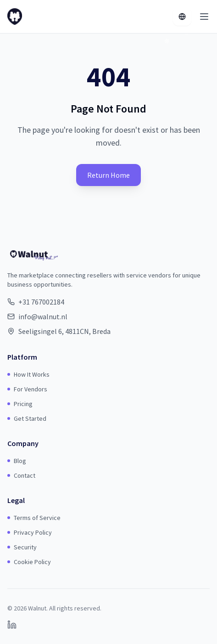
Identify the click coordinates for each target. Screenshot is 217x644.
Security (22, 547)
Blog (17, 461)
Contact (21, 475)
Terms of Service (34, 518)
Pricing (20, 404)
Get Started (27, 418)
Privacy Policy (30, 532)
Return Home (108, 175)
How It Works (28, 374)
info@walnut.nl (43, 316)
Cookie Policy (29, 562)
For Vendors (27, 389)
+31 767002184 (41, 302)
